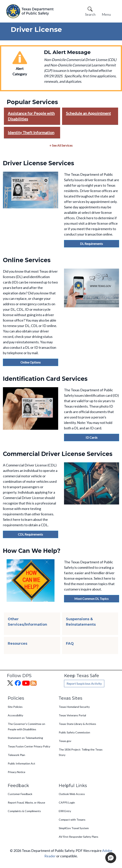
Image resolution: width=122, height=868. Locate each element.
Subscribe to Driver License (2, 658)
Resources (18, 644)
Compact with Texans (72, 820)
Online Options (31, 362)
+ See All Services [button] (61, 145)
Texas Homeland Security (74, 707)
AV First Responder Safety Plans (79, 837)
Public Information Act (22, 763)
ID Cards (92, 437)
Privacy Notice (17, 772)
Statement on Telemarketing (25, 738)
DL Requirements (91, 244)
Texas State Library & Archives (77, 724)
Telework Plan (16, 755)
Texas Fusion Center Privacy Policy (29, 746)
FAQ (70, 644)
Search (90, 14)
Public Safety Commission (74, 732)
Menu (106, 14)
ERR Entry (65, 811)
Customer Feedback (20, 794)
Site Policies (15, 707)
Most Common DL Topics (91, 599)
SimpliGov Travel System (74, 828)
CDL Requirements (30, 534)
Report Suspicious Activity (84, 683)
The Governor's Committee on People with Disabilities (26, 727)
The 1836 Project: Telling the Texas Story (81, 752)
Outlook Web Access (72, 794)
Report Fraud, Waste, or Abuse (26, 802)
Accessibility (15, 715)
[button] (111, 858)
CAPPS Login (67, 802)
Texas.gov (65, 741)
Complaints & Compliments (24, 811)
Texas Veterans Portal (72, 715)
